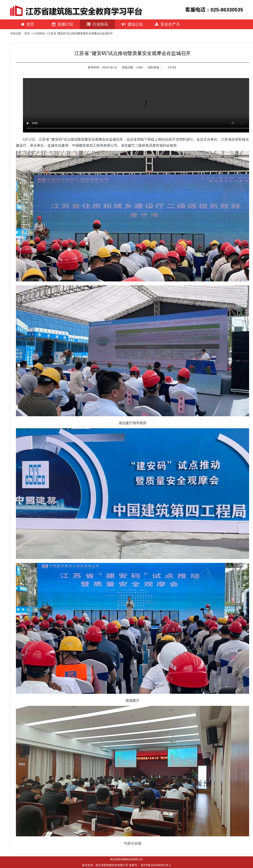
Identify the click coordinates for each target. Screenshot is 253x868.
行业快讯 (97, 24)
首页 (27, 24)
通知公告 (132, 24)
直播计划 (62, 24)
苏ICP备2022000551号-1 (156, 865)
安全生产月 (167, 24)
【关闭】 (172, 67)
